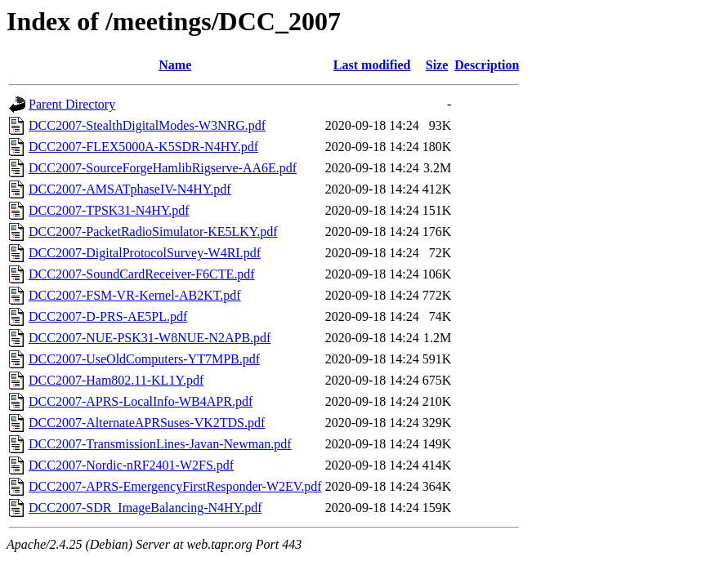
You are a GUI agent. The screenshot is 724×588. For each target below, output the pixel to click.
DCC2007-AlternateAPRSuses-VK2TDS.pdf (147, 423)
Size (437, 65)
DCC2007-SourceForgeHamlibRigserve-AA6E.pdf (163, 168)
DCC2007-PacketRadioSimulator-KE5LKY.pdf (153, 232)
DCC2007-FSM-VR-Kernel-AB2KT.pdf (135, 295)
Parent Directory (72, 104)
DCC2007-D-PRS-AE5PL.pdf (108, 316)
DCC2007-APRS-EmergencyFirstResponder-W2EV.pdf (175, 486)
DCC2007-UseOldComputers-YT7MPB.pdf (144, 359)
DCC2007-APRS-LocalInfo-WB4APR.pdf (141, 401)
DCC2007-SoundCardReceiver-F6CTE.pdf (142, 274)
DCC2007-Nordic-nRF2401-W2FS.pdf (131, 465)
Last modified (372, 65)
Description (487, 65)
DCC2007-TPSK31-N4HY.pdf (109, 210)
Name (175, 65)
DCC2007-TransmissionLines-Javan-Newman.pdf (160, 444)
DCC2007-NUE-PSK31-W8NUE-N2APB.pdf (150, 338)
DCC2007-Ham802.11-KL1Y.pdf (116, 380)
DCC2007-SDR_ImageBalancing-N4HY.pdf (145, 508)
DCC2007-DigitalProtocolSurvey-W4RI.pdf (145, 253)
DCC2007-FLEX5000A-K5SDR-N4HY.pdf (143, 147)
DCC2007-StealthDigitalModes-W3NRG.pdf (147, 125)
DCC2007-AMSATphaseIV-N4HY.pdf (130, 189)
